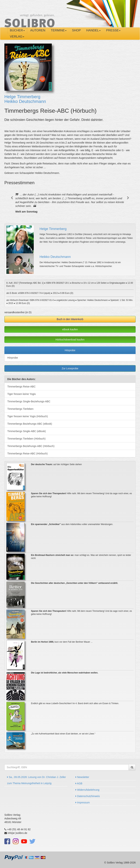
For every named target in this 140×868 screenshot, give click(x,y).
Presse (113, 30)
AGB (79, 783)
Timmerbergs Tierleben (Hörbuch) (26, 439)
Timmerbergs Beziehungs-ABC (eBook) (30, 424)
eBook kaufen (70, 329)
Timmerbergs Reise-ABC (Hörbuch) (27, 454)
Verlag (17, 37)
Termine (59, 30)
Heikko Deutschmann (25, 101)
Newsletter (82, 777)
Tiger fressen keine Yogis (22, 394)
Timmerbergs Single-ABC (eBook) (27, 431)
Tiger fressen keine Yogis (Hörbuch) (28, 416)
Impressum (83, 802)
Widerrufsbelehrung (87, 790)
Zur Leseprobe (70, 368)
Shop (76, 30)
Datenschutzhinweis (88, 796)
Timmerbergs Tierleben (20, 409)
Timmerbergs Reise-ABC (21, 387)
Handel (93, 30)
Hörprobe (70, 350)
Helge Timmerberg (22, 97)
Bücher (17, 30)
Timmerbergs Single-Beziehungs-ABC (29, 401)
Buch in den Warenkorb (70, 319)
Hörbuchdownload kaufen (70, 340)
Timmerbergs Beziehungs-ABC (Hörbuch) (31, 446)
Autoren (38, 30)
